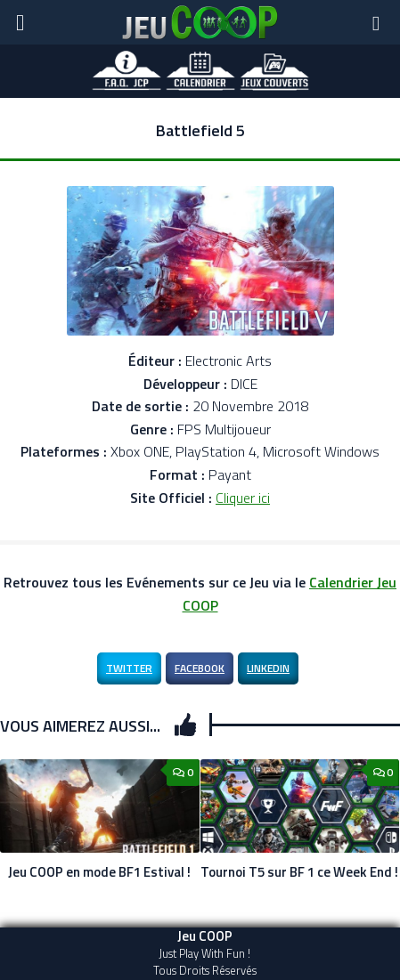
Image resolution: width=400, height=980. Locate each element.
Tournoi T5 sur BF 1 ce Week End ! (299, 872)
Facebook (200, 668)
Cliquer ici (243, 498)
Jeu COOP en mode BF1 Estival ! (99, 872)
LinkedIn (268, 668)
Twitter (129, 668)
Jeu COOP (205, 936)
